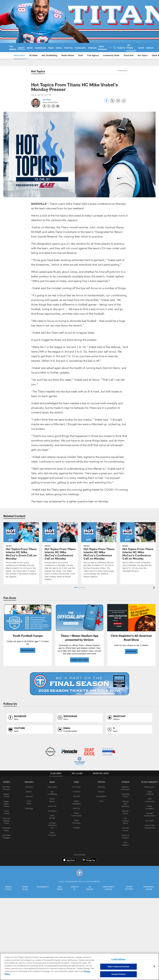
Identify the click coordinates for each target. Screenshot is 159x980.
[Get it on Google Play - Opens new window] (89, 861)
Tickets (7, 782)
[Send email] (118, 102)
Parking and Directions (125, 803)
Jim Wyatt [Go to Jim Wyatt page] (47, 100)
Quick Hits (53, 806)
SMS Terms (60, 888)
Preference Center (149, 888)
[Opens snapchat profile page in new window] (129, 718)
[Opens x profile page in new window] (129, 730)
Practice (101, 791)
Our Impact (149, 820)
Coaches (30, 796)
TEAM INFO (30, 782)
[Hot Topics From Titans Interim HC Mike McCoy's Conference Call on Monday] (60, 553)
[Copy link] (124, 101)
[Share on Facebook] (107, 102)
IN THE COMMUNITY (149, 782)
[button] (76, 588)
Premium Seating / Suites (7, 820)
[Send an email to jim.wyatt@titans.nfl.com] (58, 106)
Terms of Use (24, 888)
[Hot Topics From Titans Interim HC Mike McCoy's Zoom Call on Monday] (21, 552)
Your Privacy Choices (111, 889)
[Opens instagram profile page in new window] (79, 718)
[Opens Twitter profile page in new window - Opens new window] (49, 106)
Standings (30, 808)
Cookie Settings (131, 888)
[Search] (115, 48)
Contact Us (76, 888)
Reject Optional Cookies (118, 967)
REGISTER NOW (28, 650)
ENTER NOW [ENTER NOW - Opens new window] (131, 651)
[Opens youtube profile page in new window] (30, 730)
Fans (101, 801)
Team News (53, 787)
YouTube (77, 827)
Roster (30, 791)
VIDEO (77, 782)
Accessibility (42, 887)
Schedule (30, 787)
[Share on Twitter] (112, 102)
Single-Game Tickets (7, 803)
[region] (80, 967)
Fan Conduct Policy (125, 820)
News (53, 782)
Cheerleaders (101, 796)
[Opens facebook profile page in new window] (30, 718)
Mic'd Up (77, 808)
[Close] (154, 966)
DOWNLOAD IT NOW (80, 660)
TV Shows (77, 791)
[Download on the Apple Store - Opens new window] (69, 860)
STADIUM (125, 782)
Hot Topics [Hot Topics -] (38, 71)
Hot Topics (53, 810)
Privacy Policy (8, 888)
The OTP (77, 796)
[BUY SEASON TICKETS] (80, 684)
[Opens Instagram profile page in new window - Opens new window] (53, 106)
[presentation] (154, 588)
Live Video (77, 787)
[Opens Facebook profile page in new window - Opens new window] (44, 106)
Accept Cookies (118, 974)
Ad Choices (93, 888)
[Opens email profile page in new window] (79, 730)
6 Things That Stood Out (53, 825)
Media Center (149, 787)
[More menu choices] (110, 48)
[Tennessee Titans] (80, 873)
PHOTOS (101, 782)
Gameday (101, 787)
